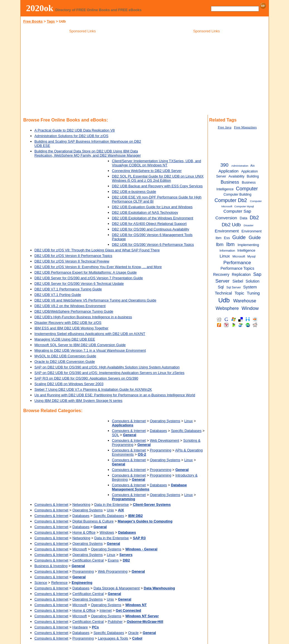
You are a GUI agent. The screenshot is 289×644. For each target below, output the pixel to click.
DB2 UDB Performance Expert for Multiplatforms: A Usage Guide (86, 272)
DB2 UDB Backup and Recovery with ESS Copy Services (157, 186)
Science (41, 583)
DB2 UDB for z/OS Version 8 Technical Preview (72, 261)
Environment (227, 231)
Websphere (227, 308)
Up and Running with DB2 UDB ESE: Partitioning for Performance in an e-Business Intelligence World (115, 395)
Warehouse (245, 301)
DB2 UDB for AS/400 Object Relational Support (149, 224)
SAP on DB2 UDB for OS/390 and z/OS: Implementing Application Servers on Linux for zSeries (110, 373)
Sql (221, 287)
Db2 (254, 218)
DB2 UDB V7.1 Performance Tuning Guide (68, 289)
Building (253, 176)
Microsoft (80, 549)
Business (230, 182)
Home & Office (84, 532)
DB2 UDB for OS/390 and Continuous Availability (151, 229)
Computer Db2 (231, 200)
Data (243, 218)
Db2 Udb (231, 225)
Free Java (224, 127)
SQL (116, 435)
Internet (105, 610)
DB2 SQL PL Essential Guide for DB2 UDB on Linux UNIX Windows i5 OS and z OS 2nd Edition (158, 178)
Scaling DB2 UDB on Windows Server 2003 (69, 384)
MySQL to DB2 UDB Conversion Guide (65, 356)
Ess (227, 238)
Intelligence (246, 250)
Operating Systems (165, 421)
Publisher (115, 622)
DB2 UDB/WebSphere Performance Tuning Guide (74, 311)
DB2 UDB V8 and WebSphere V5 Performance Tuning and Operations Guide (95, 300)
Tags (51, 21)
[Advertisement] (82, 75)
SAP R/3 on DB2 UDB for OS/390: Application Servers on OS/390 (87, 378)
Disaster (248, 225)
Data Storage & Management (117, 588)
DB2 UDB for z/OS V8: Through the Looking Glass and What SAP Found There (97, 250)
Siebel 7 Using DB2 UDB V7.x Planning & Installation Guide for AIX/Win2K (93, 389)
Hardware (80, 627)
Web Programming (113, 571)
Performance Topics (237, 268)
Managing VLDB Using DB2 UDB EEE (65, 339)
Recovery (221, 275)
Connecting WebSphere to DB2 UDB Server (147, 171)
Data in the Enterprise (111, 505)
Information (227, 251)
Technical (223, 293)
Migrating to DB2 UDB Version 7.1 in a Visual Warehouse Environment (90, 350)
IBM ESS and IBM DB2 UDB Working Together (72, 328)
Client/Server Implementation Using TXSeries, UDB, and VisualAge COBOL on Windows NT (157, 163)
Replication (241, 275)
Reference (59, 583)
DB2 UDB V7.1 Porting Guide (58, 295)
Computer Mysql (244, 206)
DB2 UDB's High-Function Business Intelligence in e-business (83, 317)
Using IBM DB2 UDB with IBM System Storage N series (79, 401)
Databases (158, 431)
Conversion (226, 218)
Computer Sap (237, 211)
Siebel (238, 281)
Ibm (230, 244)
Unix (110, 510)
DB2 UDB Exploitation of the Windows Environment (153, 218)
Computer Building (237, 195)
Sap (257, 274)
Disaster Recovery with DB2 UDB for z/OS (68, 323)
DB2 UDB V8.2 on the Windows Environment (70, 306)
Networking (81, 505)
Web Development (165, 440)
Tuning (253, 293)
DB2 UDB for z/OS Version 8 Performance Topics (73, 256)
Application (229, 171)
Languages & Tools (113, 638)
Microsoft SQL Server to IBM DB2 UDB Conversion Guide (80, 345)
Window (250, 308)
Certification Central (88, 560)
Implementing (248, 245)
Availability (236, 176)
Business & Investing (51, 566)
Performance (237, 263)
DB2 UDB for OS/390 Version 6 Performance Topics (153, 245)
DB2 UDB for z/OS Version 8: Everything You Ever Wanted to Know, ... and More (98, 267)
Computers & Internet (129, 421)
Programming (161, 450)
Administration (240, 166)
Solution (252, 281)
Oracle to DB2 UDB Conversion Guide (65, 362)
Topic (239, 293)
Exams (113, 560)
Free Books (33, 21)
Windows (107, 532)
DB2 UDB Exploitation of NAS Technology (145, 212)
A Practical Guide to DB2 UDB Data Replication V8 (75, 130)
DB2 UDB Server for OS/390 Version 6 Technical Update (79, 284)
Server (223, 281)
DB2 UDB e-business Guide (134, 192)
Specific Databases (186, 431)
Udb (224, 300)
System (250, 287)
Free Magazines (245, 127)
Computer (247, 189)
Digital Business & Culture (93, 521)
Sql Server (234, 287)
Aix (252, 166)
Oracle (133, 633)
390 (224, 165)
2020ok (40, 8)
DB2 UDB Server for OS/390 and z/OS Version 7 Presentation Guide (89, 278)
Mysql (252, 256)
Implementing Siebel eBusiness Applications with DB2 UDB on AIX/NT (90, 334)
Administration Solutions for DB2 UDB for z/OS (71, 136)
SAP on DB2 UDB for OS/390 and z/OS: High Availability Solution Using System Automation (107, 367)
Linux (189, 421)
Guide (239, 237)
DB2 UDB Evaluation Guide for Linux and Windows (152, 207)
